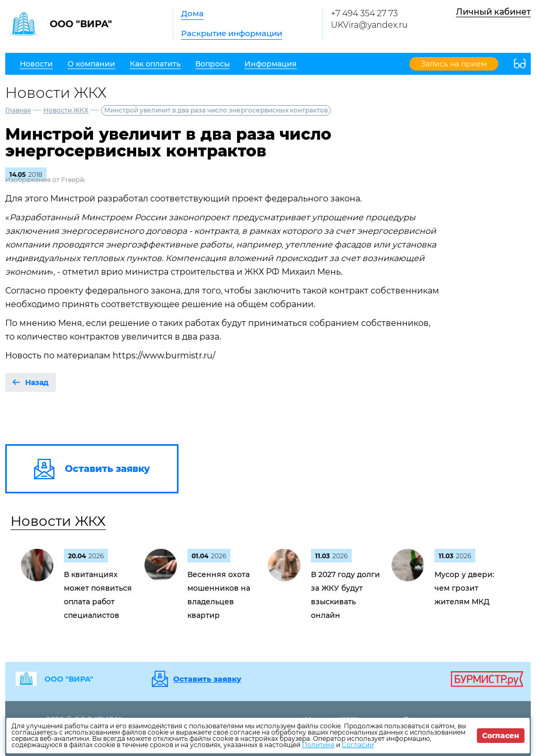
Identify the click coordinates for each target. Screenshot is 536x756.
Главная (18, 110)
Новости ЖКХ (66, 110)
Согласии (358, 745)
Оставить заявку (207, 679)
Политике (318, 745)
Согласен (501, 736)
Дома (192, 13)
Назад (37, 382)
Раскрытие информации (232, 33)
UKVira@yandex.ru (369, 25)
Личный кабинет (493, 12)
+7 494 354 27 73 (364, 13)
